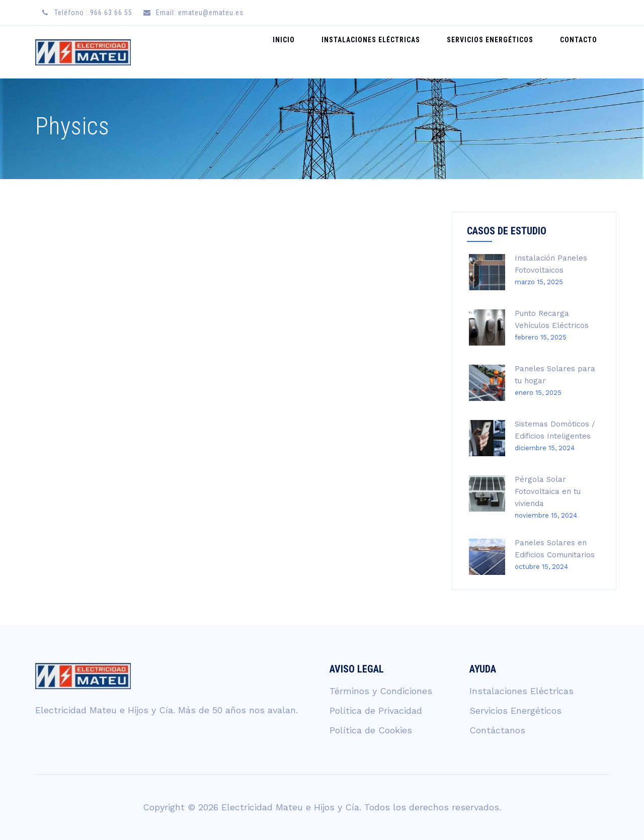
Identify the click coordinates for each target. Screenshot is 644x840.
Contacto (583, 52)
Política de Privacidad (376, 710)
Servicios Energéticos (503, 52)
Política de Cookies (371, 730)
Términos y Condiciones (381, 691)
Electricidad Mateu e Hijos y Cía (290, 807)
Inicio (313, 52)
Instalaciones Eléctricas (392, 52)
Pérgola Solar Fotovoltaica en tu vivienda (548, 491)
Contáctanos (497, 730)
